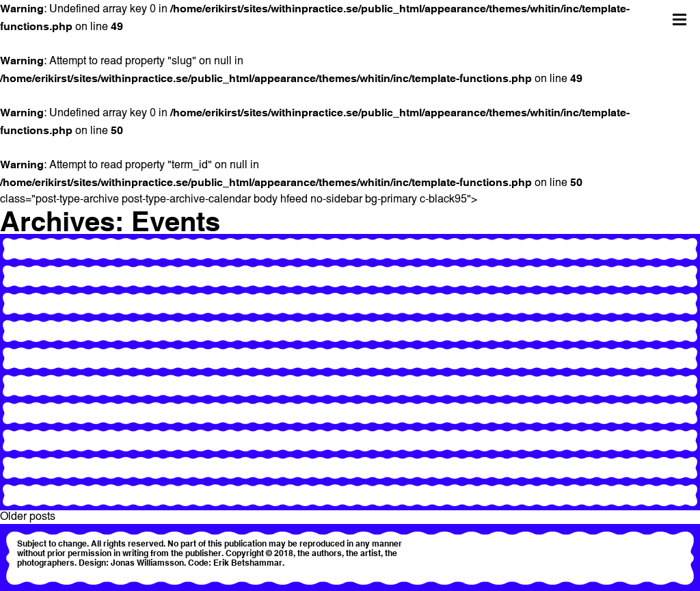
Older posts (28, 517)
